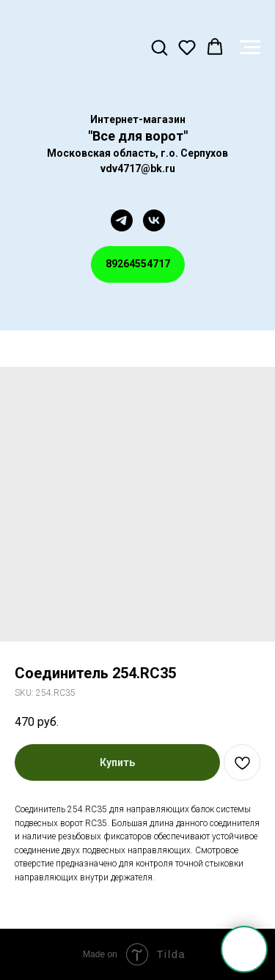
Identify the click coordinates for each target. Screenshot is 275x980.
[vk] (154, 220)
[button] (159, 47)
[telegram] (122, 220)
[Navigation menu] (250, 48)
